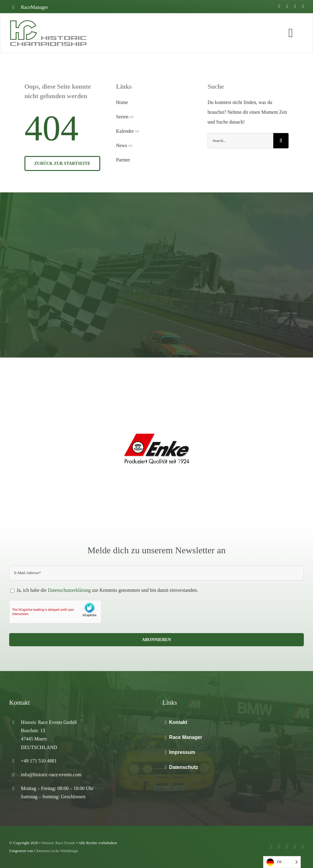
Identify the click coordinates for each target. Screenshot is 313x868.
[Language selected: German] (282, 862)
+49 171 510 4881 (39, 761)
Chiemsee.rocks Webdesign (56, 851)
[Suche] (281, 141)
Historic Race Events (58, 843)
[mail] (303, 6)
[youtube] (287, 6)
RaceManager (34, 7)
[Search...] (240, 141)
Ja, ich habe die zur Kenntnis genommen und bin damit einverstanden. (104, 590)
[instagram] (295, 6)
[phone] (303, 847)
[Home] (61, 33)
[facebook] (279, 6)
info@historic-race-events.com (51, 775)
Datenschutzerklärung (69, 590)
